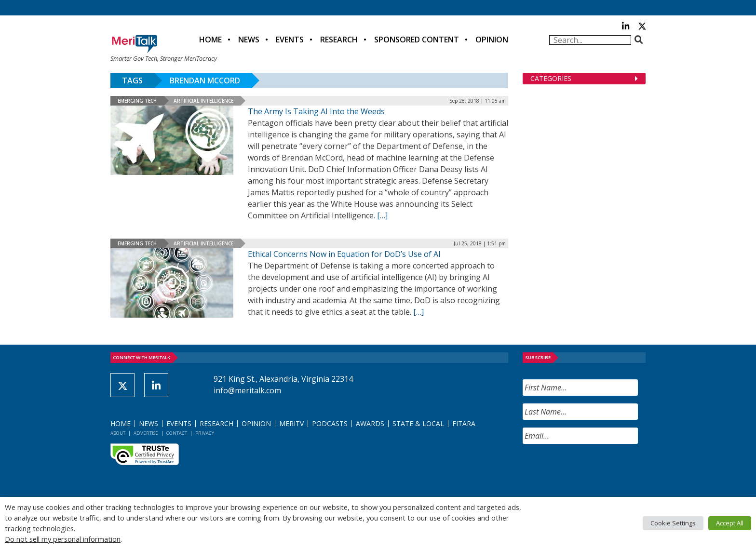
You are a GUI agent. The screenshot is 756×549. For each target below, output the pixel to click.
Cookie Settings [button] (673, 523)
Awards (370, 423)
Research (339, 40)
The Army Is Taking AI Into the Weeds (316, 111)
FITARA (464, 423)
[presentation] (596, 470)
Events (290, 40)
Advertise (146, 433)
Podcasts (330, 423)
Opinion (492, 40)
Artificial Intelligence (203, 101)
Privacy (205, 433)
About (118, 433)
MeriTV (291, 423)
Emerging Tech (137, 101)
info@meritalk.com (247, 390)
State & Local (418, 423)
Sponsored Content (417, 40)
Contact (177, 433)
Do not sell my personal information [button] (63, 539)
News (249, 40)
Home (210, 40)
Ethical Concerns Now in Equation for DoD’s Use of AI (344, 254)
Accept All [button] (730, 523)
